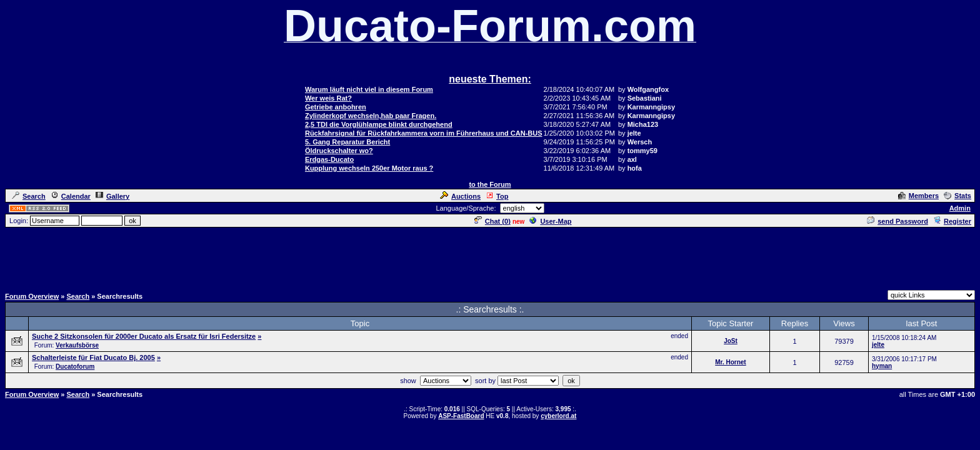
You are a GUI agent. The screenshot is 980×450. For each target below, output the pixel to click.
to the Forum (490, 184)
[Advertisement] (490, 257)
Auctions (460, 196)
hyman (882, 366)
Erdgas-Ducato (329, 159)
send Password (897, 221)
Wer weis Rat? (328, 98)
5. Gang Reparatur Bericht (347, 142)
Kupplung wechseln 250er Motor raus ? (369, 168)
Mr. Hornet (730, 362)
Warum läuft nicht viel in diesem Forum (369, 89)
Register (952, 221)
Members (918, 196)
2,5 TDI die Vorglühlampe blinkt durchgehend (379, 124)
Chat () (492, 221)
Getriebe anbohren (336, 107)
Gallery (112, 196)
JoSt (731, 341)
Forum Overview (32, 296)
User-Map (550, 221)
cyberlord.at (558, 416)
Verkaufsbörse (77, 345)
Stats (957, 196)
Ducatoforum (75, 367)
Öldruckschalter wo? (339, 151)
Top (497, 196)
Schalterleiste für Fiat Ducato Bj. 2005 (93, 357)
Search (29, 196)
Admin (960, 208)
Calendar (71, 196)
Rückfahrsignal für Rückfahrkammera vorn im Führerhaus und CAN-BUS (424, 133)
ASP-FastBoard (461, 416)
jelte (878, 345)
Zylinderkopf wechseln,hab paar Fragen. (371, 116)
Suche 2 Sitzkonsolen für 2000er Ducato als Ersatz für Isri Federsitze (144, 336)
